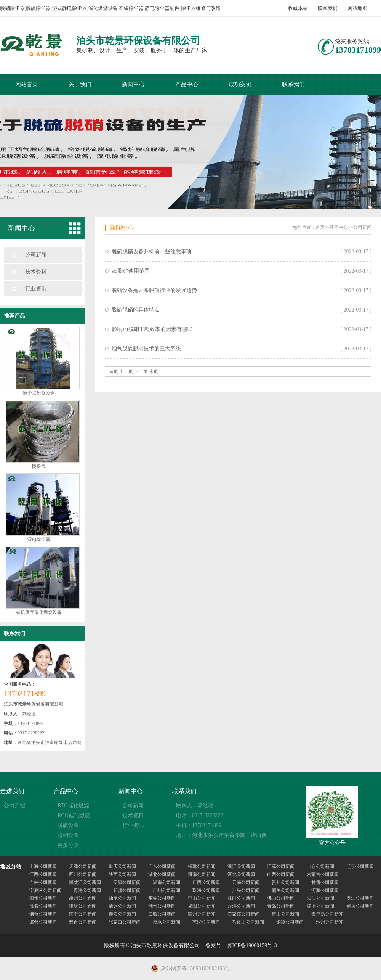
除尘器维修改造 (39, 393)
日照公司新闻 (162, 914)
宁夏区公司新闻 (45, 890)
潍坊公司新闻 (360, 906)
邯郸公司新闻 (43, 922)
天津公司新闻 (83, 866)
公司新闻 (36, 255)
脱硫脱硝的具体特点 (136, 310)
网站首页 (27, 84)
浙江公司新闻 (241, 866)
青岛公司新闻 (281, 906)
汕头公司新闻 (246, 890)
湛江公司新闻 (360, 898)
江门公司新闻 (241, 898)
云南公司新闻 (246, 882)
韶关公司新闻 (285, 890)
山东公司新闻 (320, 866)
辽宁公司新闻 (360, 866)
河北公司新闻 (241, 874)
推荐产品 (14, 316)
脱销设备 (68, 835)
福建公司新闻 (202, 866)
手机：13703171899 (199, 825)
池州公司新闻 (330, 922)
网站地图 (357, 8)
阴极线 (39, 466)
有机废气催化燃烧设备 (39, 612)
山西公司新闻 (281, 874)
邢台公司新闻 (83, 922)
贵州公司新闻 (285, 882)
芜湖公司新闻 (206, 922)
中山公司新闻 (202, 898)
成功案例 (240, 84)
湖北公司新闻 (162, 874)
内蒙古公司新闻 (323, 874)
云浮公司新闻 (241, 906)
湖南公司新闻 (166, 882)
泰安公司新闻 (122, 914)
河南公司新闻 (202, 874)
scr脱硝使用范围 (131, 271)
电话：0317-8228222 (200, 815)
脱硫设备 (68, 825)
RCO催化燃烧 (74, 815)
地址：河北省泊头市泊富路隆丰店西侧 (221, 835)
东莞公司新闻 (162, 898)
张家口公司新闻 (125, 922)
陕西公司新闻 (122, 874)
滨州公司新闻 (202, 914)
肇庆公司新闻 (83, 906)
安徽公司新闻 (127, 882)
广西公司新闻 (206, 882)
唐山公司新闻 (285, 914)
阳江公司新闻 (320, 898)
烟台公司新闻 (43, 914)
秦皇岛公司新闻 (327, 914)
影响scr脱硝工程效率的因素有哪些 (152, 329)
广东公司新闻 (162, 866)
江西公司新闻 (43, 874)
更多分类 (68, 845)
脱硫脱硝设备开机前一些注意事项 (152, 251)
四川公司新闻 (83, 874)
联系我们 (328, 8)
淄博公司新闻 (320, 906)
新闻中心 (133, 84)
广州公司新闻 (166, 890)
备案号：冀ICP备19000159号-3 (241, 945)
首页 (320, 227)
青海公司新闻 (87, 890)
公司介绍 (14, 806)
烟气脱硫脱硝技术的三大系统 (146, 349)
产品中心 (187, 84)
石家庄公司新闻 (243, 914)
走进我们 (12, 791)
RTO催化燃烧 (73, 806)
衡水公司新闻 (166, 922)
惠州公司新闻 (83, 898)
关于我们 (80, 84)
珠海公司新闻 (206, 890)
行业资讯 (36, 288)
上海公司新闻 (43, 866)
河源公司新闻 (325, 890)
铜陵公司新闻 (290, 922)
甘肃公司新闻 (325, 882)
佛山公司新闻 (281, 898)
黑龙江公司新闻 (85, 882)
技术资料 (36, 272)
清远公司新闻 (122, 906)
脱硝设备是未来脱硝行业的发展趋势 (154, 290)
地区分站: (12, 867)
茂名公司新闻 (43, 906)
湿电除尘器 (39, 540)
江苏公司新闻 (281, 866)
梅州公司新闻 (43, 898)
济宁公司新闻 (83, 914)
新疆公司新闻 (127, 890)
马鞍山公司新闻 (248, 922)
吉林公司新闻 (43, 882)
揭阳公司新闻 (202, 906)
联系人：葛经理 (195, 806)
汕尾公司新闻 (122, 898)
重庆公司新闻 (122, 866)
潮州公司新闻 (162, 906)
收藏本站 (298, 8)
